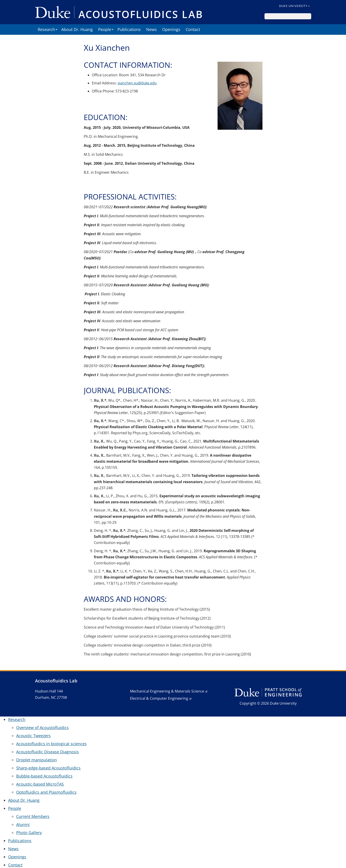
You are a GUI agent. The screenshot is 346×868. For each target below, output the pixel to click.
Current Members (33, 816)
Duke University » (295, 6)
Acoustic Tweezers (33, 736)
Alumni (23, 824)
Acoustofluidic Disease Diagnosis (47, 752)
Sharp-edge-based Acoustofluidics (48, 768)
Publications (129, 29)
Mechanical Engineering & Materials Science (167, 691)
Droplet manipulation (36, 760)
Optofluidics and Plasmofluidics (46, 792)
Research (46, 29)
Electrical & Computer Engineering (159, 698)
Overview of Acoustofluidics (42, 728)
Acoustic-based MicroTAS (40, 784)
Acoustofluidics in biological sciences (51, 744)
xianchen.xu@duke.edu (137, 83)
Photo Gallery (29, 833)
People (105, 29)
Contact (193, 29)
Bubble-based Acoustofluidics (44, 776)
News (151, 29)
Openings (171, 29)
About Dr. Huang (77, 29)
